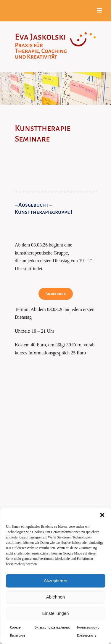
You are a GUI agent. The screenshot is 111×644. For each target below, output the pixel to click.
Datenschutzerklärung (52, 627)
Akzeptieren (55, 581)
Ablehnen (55, 597)
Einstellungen (55, 613)
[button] (102, 515)
